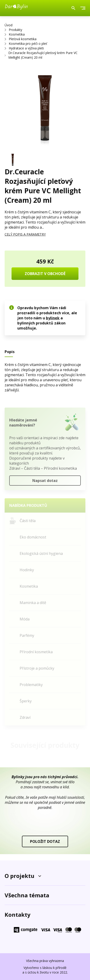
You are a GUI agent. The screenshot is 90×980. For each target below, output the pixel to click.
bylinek (53, 318)
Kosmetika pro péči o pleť (28, 44)
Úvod (9, 25)
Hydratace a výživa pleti (26, 48)
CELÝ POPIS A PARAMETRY (25, 234)
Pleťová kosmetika (23, 39)
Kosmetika (17, 34)
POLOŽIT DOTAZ (45, 841)
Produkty (15, 30)
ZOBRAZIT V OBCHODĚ (45, 274)
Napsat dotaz (45, 482)
